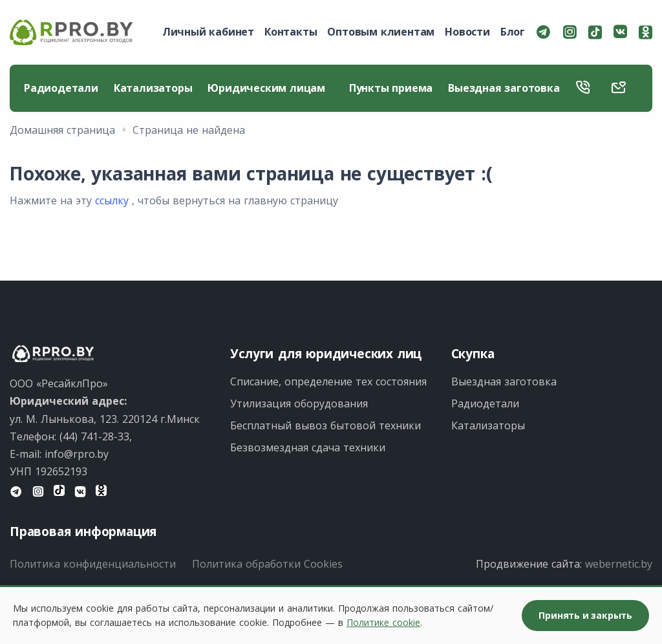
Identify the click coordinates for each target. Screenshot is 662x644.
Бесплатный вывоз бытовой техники (326, 425)
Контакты (291, 32)
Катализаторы (153, 88)
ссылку (112, 200)
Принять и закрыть (585, 615)
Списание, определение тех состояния (328, 381)
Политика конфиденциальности (93, 564)
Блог (513, 32)
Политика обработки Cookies (267, 564)
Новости (467, 32)
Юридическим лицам (270, 88)
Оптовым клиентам (381, 32)
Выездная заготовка (504, 88)
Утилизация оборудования (299, 403)
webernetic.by (619, 564)
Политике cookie (383, 622)
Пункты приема (391, 88)
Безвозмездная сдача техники (308, 447)
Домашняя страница (62, 130)
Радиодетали (61, 88)
